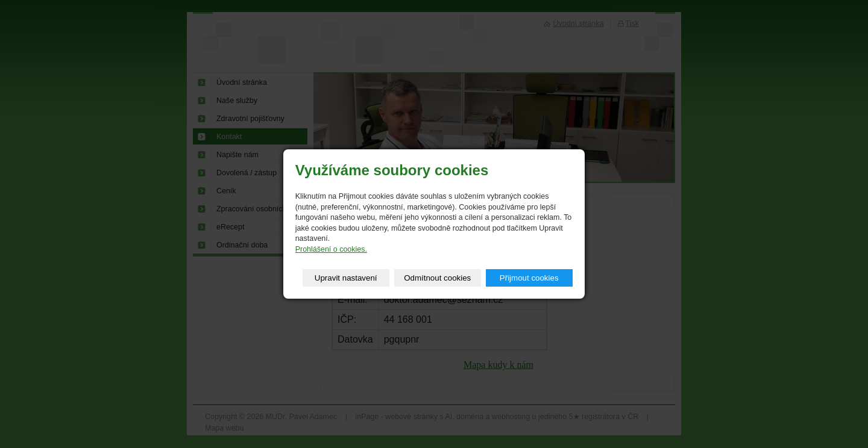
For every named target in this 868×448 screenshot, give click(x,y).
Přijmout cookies (529, 278)
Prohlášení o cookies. (331, 249)
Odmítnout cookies (437, 278)
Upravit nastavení (346, 278)
